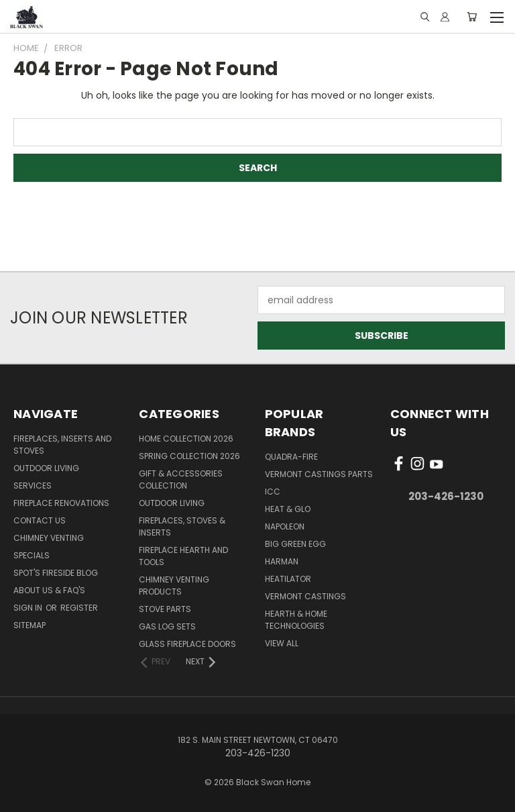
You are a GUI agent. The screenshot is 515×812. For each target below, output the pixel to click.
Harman (282, 561)
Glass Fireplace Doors (187, 644)
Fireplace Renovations (61, 503)
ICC (273, 492)
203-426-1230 (446, 496)
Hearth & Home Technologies (296, 620)
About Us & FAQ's (49, 590)
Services (33, 486)
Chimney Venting (49, 538)
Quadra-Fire (291, 457)
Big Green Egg (295, 544)
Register (79, 608)
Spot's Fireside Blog (56, 573)
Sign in (29, 608)
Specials (32, 555)
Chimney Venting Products (174, 586)
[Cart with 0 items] (472, 17)
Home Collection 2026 (186, 439)
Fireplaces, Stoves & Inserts (182, 526)
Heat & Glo (288, 509)
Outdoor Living (46, 468)
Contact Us (40, 520)
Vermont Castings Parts (319, 474)
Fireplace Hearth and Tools (183, 556)
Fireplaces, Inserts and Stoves (62, 445)
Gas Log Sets (167, 626)
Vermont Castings (305, 596)
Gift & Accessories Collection (181, 479)
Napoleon (285, 526)
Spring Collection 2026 (189, 456)
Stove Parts (165, 609)
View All (282, 643)
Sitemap (30, 625)
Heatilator (288, 579)
